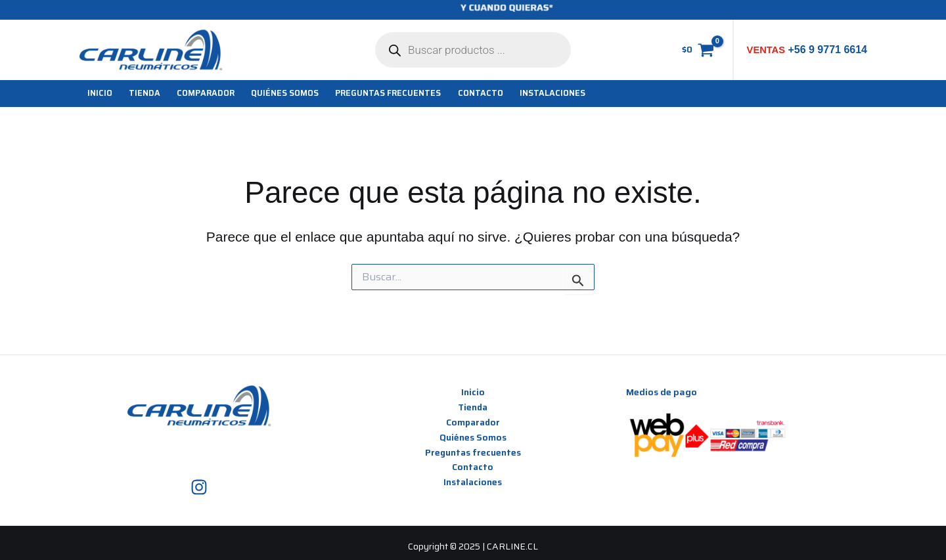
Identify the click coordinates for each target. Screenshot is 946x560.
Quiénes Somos (473, 437)
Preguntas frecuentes (473, 452)
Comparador (473, 422)
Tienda (473, 407)
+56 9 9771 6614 (826, 50)
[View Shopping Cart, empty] (698, 50)
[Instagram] (199, 487)
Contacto (473, 467)
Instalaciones (473, 483)
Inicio (473, 392)
